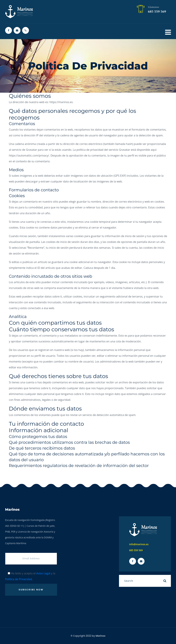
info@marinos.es (139, 544)
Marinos (101, 636)
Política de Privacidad (19, 579)
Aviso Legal (43, 573)
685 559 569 (157, 12)
